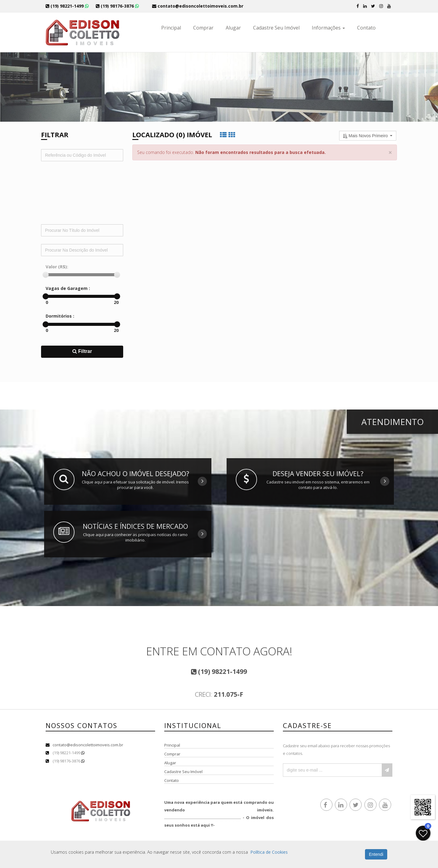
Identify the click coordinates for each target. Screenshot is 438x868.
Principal (171, 28)
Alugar (233, 28)
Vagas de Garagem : (68, 288)
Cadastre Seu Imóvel (276, 28)
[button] (368, 136)
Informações (328, 28)
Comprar (203, 28)
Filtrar (82, 351)
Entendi (376, 854)
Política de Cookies (269, 852)
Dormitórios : (60, 316)
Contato (366, 28)
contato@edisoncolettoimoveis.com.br (88, 745)
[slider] (46, 275)
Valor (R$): (57, 267)
